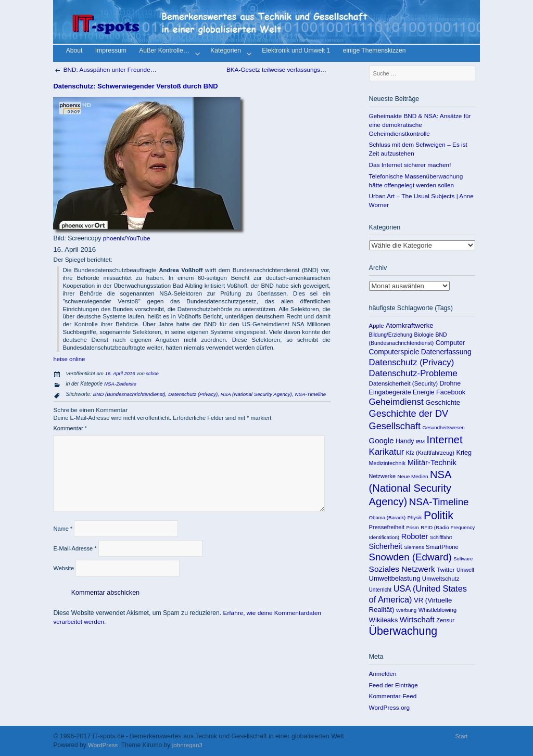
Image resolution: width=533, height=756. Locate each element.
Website (64, 568)
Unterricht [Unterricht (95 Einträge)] (380, 590)
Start (462, 736)
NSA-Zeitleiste (120, 384)
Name (63, 529)
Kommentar (70, 428)
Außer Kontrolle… (168, 52)
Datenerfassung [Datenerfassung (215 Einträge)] (446, 352)
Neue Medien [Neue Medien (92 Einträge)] (413, 476)
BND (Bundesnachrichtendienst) (129, 394)
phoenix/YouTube (127, 238)
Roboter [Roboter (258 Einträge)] (415, 536)
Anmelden (383, 674)
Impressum (111, 51)
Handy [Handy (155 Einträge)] (405, 441)
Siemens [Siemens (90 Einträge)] (414, 547)
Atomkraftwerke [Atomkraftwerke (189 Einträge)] (410, 325)
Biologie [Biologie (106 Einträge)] (424, 335)
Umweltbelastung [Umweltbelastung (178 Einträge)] (395, 578)
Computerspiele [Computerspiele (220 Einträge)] (394, 352)
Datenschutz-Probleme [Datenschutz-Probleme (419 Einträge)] (413, 373)
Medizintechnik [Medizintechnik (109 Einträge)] (388, 463)
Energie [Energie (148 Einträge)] (423, 392)
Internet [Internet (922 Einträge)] (445, 440)
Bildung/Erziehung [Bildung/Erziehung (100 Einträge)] (391, 335)
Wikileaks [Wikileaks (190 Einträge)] (384, 620)
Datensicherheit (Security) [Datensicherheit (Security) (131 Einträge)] (403, 383)
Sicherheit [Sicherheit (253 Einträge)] (386, 546)
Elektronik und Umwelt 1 (296, 51)
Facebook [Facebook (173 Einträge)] (451, 392)
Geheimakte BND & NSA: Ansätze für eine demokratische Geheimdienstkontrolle (420, 125)
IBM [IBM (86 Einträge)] (420, 441)
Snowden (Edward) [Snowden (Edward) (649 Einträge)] (410, 557)
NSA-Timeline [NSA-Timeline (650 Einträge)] (439, 502)
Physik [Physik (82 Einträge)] (415, 517)
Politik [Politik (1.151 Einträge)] (439, 516)
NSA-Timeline (310, 394)
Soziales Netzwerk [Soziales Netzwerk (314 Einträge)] (402, 569)
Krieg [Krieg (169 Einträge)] (464, 453)
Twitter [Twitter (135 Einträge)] (446, 569)
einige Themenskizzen (375, 51)
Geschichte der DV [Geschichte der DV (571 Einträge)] (409, 414)
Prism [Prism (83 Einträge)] (413, 527)
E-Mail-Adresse (75, 548)
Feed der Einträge (394, 685)
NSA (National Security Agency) (256, 394)
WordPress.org (389, 707)
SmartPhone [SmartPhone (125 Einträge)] (442, 547)
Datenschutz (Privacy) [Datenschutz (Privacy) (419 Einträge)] (412, 362)
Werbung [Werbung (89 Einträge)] (406, 610)
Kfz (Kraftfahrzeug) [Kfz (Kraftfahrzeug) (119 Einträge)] (430, 453)
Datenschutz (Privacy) (193, 394)
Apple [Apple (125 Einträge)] (377, 326)
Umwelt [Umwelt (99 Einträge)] (465, 570)
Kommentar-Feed (393, 696)
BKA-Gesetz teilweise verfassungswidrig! (287, 69)
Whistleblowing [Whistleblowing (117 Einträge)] (437, 610)
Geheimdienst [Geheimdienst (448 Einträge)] (396, 402)
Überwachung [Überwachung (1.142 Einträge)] (403, 631)
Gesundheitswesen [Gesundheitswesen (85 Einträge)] (444, 427)
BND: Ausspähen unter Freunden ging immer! (120, 69)
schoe (153, 374)
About (74, 51)
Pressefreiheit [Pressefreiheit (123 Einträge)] (387, 527)
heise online (69, 359)
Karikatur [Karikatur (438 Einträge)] (387, 452)
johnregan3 (187, 745)
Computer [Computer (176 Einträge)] (450, 343)
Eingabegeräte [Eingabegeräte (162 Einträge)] (390, 392)
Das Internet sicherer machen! (410, 165)
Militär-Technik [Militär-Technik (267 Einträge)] (432, 463)
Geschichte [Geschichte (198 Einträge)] (443, 402)
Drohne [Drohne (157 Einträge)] (450, 383)
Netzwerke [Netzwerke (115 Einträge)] (382, 476)
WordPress (103, 745)
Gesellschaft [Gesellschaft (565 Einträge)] (395, 426)
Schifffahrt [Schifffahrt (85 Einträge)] (441, 537)
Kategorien (230, 52)
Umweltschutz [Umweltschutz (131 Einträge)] (441, 579)
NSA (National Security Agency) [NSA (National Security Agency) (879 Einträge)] (410, 488)
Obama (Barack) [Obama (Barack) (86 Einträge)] (388, 517)
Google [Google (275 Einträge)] (382, 441)
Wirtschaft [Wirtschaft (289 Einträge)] (417, 619)
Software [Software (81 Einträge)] (463, 559)
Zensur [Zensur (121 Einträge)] (445, 620)
